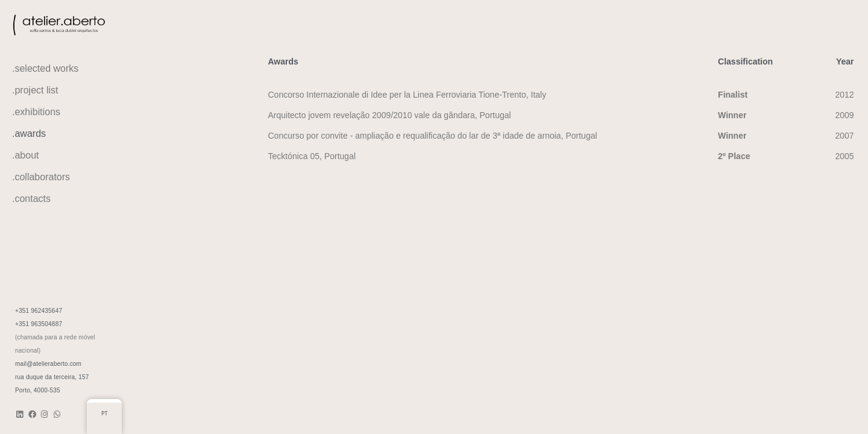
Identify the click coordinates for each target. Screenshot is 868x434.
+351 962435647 (39, 311)
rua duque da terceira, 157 (52, 377)
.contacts (31, 199)
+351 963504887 (39, 324)
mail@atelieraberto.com (48, 364)
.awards (29, 134)
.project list (35, 90)
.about (25, 155)
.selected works (45, 68)
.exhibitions (36, 112)
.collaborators (41, 177)
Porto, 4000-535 (38, 390)
